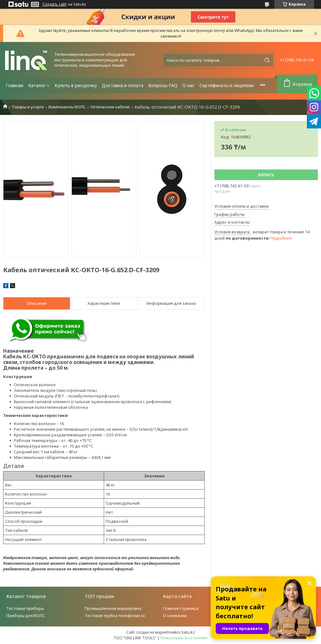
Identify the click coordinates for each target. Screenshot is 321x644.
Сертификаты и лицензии (226, 85)
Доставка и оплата (123, 85)
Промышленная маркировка (113, 608)
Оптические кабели (110, 107)
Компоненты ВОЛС (67, 107)
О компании (175, 615)
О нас (188, 85)
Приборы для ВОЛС (26, 615)
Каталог (37, 85)
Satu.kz (188, 632)
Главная (14, 85)
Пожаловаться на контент (184, 638)
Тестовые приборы (25, 608)
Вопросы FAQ (163, 85)
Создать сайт (54, 4)
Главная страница (181, 608)
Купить (266, 175)
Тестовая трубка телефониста (115, 615)
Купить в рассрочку (76, 85)
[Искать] (267, 60)
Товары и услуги (28, 107)
